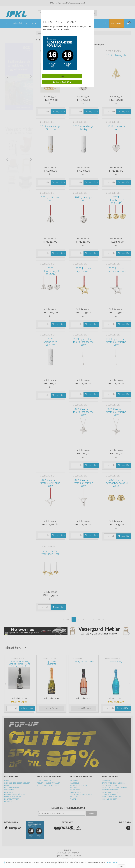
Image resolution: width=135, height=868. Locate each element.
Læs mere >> (113, 862)
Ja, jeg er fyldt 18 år (62, 82)
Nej (62, 76)
